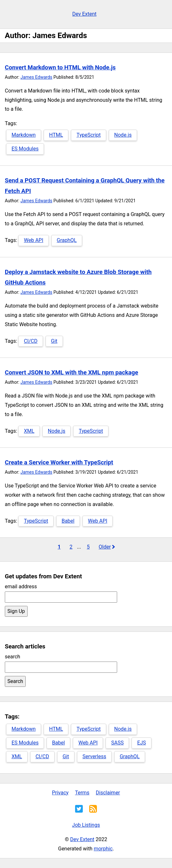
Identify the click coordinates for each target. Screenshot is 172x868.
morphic (103, 849)
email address (21, 587)
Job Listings (86, 825)
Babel (68, 521)
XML (29, 431)
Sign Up (16, 611)
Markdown (24, 135)
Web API (33, 240)
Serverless (94, 756)
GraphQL (67, 240)
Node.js (123, 135)
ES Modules (25, 149)
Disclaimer (108, 793)
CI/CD (30, 341)
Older (105, 547)
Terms (82, 793)
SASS (117, 743)
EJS (141, 743)
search (13, 657)
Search (15, 681)
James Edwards (36, 77)
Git (54, 341)
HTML (56, 135)
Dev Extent (84, 14)
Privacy (60, 793)
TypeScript (88, 135)
